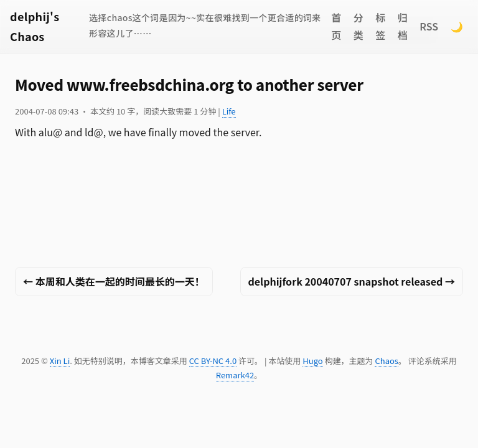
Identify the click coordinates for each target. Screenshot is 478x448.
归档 (403, 26)
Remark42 (235, 375)
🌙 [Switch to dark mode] (457, 26)
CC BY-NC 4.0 (213, 361)
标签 (380, 26)
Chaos (386, 361)
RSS (429, 26)
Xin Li (60, 361)
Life (229, 111)
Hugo (312, 361)
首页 (336, 26)
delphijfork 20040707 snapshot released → (352, 281)
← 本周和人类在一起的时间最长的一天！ (114, 281)
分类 (358, 26)
